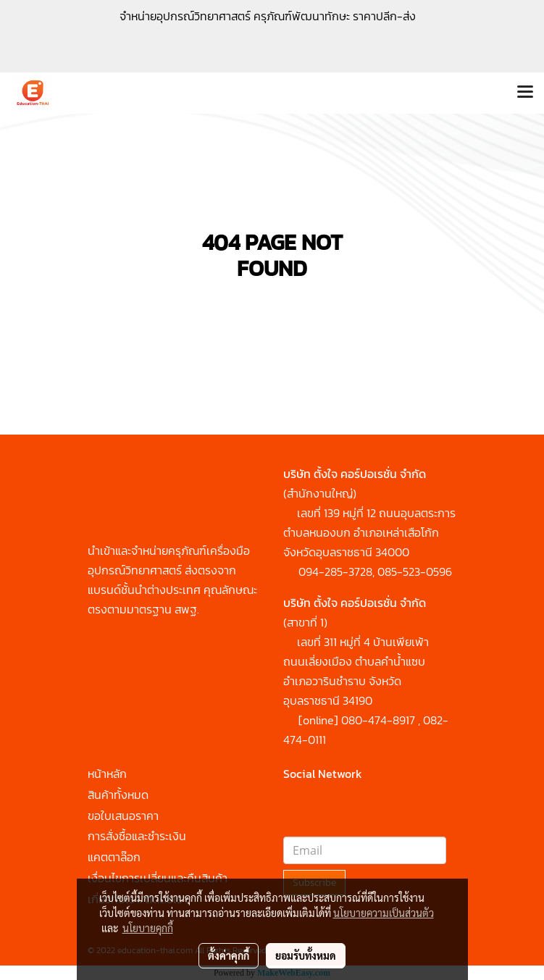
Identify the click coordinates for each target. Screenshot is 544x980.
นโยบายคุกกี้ (148, 928)
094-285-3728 (335, 571)
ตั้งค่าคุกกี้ (229, 955)
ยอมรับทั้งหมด (306, 955)
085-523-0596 (415, 571)
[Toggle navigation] (525, 93)
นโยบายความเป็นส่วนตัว (384, 913)
